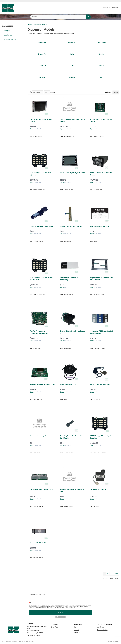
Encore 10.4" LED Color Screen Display (41, 121)
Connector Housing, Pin (38, 436)
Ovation (101, 54)
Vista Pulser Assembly (98, 489)
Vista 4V (101, 77)
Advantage (42, 43)
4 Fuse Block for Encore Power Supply (102, 121)
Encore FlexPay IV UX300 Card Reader (101, 174)
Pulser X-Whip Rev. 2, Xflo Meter (41, 226)
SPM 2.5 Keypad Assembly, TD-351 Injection (72, 121)
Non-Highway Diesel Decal (100, 226)
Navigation (78, 624)
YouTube (55, 627)
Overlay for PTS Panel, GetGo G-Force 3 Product (102, 332)
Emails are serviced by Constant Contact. (66, 607)
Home (75, 627)
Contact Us (77, 633)
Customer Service (34, 636)
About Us (76, 630)
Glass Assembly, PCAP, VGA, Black (72, 173)
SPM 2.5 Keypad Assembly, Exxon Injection (102, 437)
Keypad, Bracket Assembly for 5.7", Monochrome (103, 279)
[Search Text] (60, 17)
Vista (72, 66)
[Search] (88, 17)
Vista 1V (101, 66)
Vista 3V (72, 77)
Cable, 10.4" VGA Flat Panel (40, 543)
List (116, 92)
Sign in (32, 129)
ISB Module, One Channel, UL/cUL (42, 489)
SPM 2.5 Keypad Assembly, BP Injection (41, 174)
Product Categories (104, 624)
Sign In (115, 8)
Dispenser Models (102, 630)
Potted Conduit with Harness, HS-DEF (72, 491)
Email (32, 603)
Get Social (54, 624)
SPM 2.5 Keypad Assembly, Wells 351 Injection (42, 279)
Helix (72, 54)
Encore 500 (101, 43)
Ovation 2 (42, 66)
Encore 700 (42, 54)
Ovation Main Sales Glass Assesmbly (69, 279)
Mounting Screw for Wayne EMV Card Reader (72, 437)
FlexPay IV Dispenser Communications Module (39, 332)
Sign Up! (60, 613)
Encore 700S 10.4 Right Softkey (71, 226)
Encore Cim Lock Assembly (100, 385)
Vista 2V (42, 77)
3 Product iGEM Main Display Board (42, 385)
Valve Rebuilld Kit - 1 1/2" (69, 385)
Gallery (108, 92)
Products (106, 8)
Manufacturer (101, 627)
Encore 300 (72, 43)
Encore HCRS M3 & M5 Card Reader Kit (73, 332)
